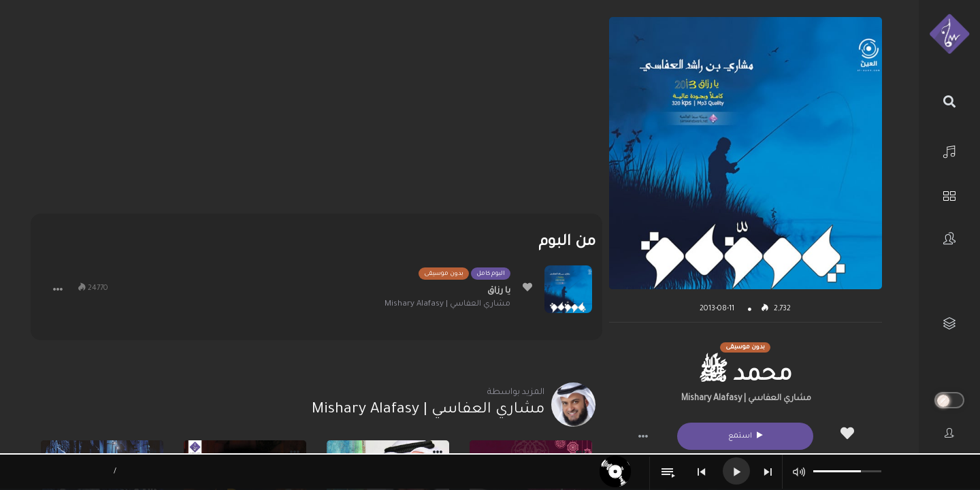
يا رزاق (499, 291)
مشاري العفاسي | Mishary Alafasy (746, 399)
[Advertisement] (316, 112)
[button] (643, 436)
